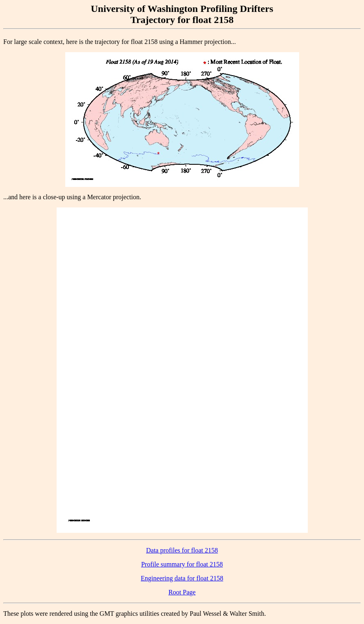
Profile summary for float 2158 (182, 564)
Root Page (182, 592)
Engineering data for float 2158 (182, 578)
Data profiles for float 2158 (182, 550)
